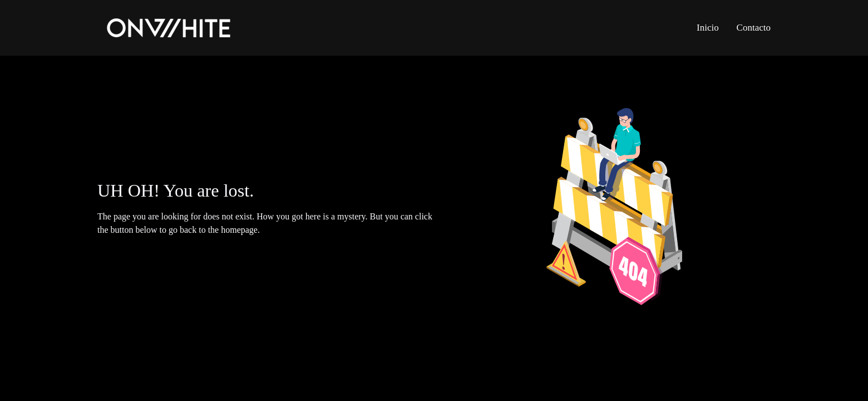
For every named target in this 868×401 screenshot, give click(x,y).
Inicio (708, 28)
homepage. (240, 230)
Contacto (754, 28)
